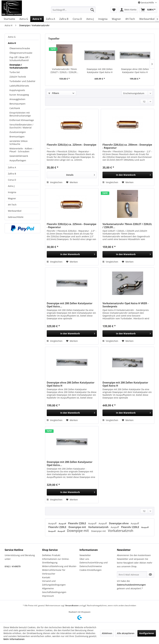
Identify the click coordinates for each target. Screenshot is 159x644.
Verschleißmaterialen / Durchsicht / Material (21, 126)
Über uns (84, 559)
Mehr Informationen (14, 639)
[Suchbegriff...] (73, 10)
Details (81, 174)
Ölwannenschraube (20, 48)
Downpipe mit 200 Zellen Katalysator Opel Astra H (100, 71)
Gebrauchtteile (16, 217)
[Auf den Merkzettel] (72, 182)
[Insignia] (103, 19)
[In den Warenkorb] (128, 175)
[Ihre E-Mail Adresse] (132, 575)
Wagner (12, 198)
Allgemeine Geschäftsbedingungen (54, 590)
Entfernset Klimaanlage (22, 120)
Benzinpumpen (17, 104)
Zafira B (12, 174)
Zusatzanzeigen (18, 132)
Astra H (12, 43)
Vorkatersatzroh (99, 527)
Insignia (12, 192)
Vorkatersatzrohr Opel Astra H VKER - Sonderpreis (125, 305)
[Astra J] (90, 19)
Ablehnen (107, 633)
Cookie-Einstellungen (91, 570)
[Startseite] (9, 19)
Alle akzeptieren (126, 633)
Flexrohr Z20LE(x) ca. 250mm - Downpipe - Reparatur (127, 146)
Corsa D (12, 180)
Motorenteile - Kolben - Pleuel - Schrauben (22, 150)
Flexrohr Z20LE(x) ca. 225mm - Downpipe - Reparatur (72, 226)
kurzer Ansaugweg (19, 95)
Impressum (48, 596)
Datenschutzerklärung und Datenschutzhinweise (94, 564)
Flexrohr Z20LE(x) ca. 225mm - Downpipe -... (72, 146)
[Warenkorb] (148, 10)
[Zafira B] (64, 19)
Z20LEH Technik (18, 77)
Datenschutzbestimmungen (131, 585)
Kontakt (46, 577)
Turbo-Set (15, 72)
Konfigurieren (147, 633)
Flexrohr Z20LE (77, 523)
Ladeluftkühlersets (19, 86)
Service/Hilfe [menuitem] (146, 3)
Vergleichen (55, 182)
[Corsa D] (77, 19)
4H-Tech (12, 205)
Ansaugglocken (17, 99)
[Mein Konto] (128, 10)
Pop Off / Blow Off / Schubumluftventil (20, 59)
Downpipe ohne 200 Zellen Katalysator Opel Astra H (135, 71)
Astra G (12, 37)
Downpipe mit (78, 527)
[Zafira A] (50, 19)
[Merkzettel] (114, 10)
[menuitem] (73, 10)
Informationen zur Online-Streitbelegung (56, 561)
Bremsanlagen (17, 137)
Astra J (11, 186)
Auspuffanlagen (18, 160)
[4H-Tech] (130, 19)
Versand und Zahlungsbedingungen (54, 583)
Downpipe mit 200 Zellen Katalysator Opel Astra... (70, 305)
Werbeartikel (15, 211)
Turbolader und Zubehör (22, 81)
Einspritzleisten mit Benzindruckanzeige (20, 114)
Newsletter (85, 555)
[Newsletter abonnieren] (150, 575)
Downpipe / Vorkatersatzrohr (19, 66)
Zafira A (12, 167)
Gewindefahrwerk (19, 156)
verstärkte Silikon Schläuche (19, 143)
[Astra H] (37, 19)
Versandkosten (72, 605)
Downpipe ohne (119, 523)
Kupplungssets (17, 90)
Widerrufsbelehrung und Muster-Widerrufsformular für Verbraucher (60, 570)
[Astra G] (24, 19)
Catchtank (15, 108)
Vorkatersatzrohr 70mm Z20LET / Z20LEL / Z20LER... (64, 71)
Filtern (54, 93)
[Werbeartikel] (147, 19)
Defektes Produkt (51, 555)
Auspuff (53, 523)
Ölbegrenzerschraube (21, 53)
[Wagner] (116, 19)
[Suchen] (92, 10)
